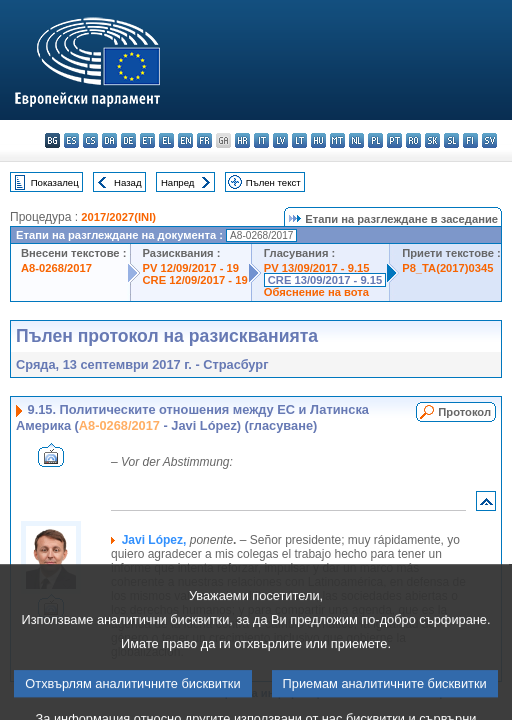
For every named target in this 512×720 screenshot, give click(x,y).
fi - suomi (470, 140)
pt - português (394, 140)
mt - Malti (337, 140)
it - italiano (261, 140)
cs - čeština (90, 140)
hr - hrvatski (242, 140)
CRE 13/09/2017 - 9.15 (325, 280)
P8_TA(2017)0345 (447, 268)
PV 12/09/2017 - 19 (191, 268)
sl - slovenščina (451, 140)
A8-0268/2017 (56, 268)
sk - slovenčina (432, 140)
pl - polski (375, 140)
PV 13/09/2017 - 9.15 (317, 268)
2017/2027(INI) (118, 217)
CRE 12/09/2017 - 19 (195, 280)
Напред (178, 182)
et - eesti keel (147, 140)
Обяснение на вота (316, 292)
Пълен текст (273, 182)
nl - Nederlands (356, 140)
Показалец (55, 182)
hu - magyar (318, 140)
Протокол (464, 412)
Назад (128, 182)
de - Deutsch (128, 140)
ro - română (413, 140)
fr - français (204, 140)
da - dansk (109, 140)
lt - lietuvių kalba (299, 140)
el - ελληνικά (166, 140)
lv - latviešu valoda (280, 140)
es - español (71, 140)
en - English (185, 140)
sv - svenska (489, 140)
